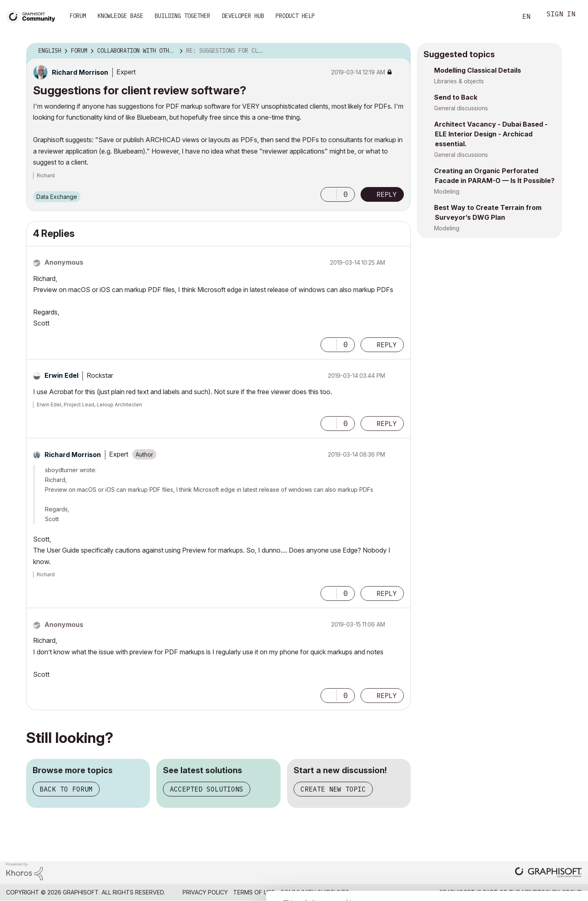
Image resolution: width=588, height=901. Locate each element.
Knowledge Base (120, 16)
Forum (78, 16)
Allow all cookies (541, 807)
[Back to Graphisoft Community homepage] (33, 16)
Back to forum (66, 789)
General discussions (461, 108)
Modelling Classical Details (478, 70)
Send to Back (456, 97)
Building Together (183, 16)
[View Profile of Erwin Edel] (61, 375)
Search (502, 17)
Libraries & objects (459, 81)
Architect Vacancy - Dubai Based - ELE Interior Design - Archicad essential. (491, 134)
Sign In (561, 15)
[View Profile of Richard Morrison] (80, 72)
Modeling (447, 191)
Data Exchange (57, 197)
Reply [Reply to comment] (387, 345)
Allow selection (541, 827)
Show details (324, 890)
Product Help (295, 16)
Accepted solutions (207, 789)
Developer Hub (243, 16)
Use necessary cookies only (541, 852)
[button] (329, 194)
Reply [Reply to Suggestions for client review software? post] (387, 194)
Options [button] (399, 51)
